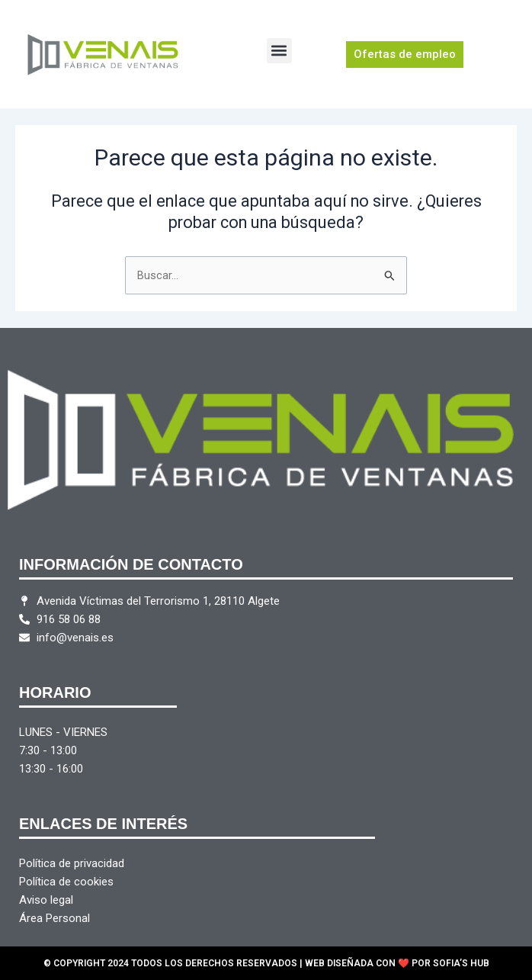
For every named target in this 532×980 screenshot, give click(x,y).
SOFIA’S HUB (461, 963)
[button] (279, 51)
